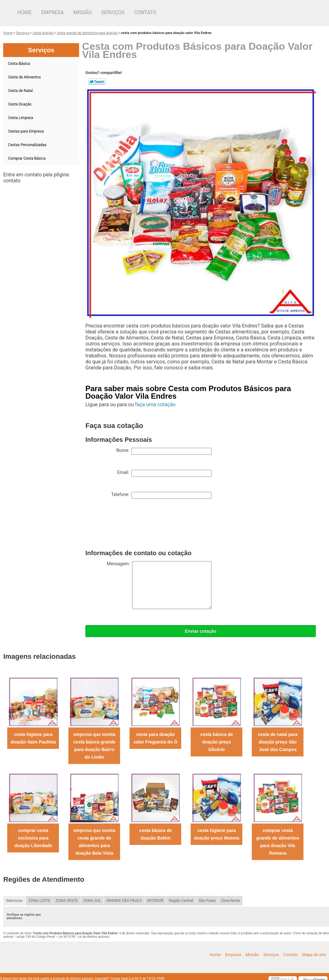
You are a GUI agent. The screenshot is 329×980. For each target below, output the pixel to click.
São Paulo (207, 901)
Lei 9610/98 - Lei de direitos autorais (84, 937)
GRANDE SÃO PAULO (124, 901)
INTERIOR (155, 901)
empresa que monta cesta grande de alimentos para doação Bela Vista (94, 842)
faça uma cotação (155, 405)
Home (24, 12)
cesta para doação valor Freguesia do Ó (156, 738)
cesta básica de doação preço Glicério (217, 742)
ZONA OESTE (67, 901)
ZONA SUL (92, 901)
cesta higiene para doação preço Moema (217, 834)
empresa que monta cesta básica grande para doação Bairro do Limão (94, 746)
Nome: (164, 451)
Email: (164, 473)
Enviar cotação (201, 631)
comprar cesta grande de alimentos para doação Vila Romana (278, 842)
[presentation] (133, 526)
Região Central (181, 901)
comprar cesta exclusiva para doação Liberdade (33, 838)
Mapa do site (314, 955)
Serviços (113, 12)
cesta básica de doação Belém (156, 834)
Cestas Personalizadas (28, 145)
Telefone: (161, 495)
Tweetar (97, 82)
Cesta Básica (19, 64)
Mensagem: (159, 585)
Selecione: (14, 901)
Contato (145, 12)
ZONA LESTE (39, 901)
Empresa (52, 12)
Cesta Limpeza (21, 118)
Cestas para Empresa (26, 131)
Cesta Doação (20, 104)
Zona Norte (230, 901)
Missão (83, 12)
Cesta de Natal (21, 91)
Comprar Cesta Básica (27, 158)
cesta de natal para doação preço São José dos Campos (278, 742)
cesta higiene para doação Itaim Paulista (33, 738)
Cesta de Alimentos (25, 77)
